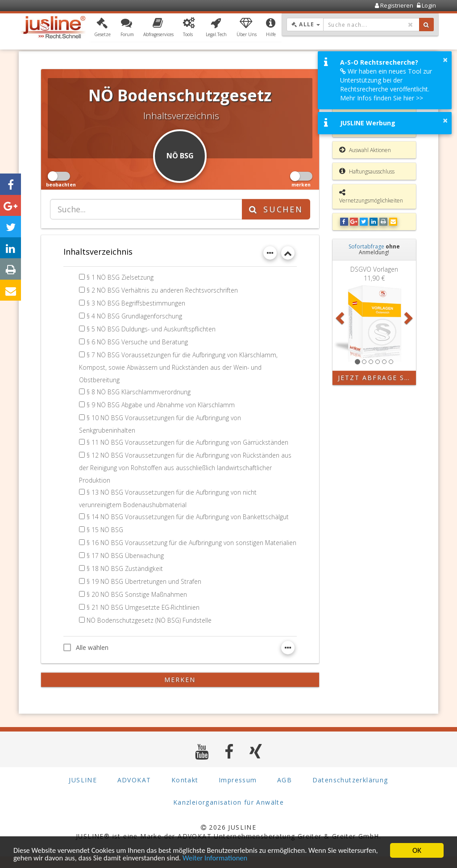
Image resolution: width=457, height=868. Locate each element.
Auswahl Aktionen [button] (365, 150)
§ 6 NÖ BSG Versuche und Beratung (138, 342)
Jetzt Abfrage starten (377, 378)
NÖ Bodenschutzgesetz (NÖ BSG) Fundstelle (150, 632)
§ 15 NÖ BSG (105, 530)
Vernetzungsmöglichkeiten (371, 196)
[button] (102, 28)
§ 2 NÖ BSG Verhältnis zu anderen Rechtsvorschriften (163, 290)
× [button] (445, 60)
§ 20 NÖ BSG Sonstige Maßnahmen (137, 606)
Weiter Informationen (264, 858)
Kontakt (185, 792)
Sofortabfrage (366, 246)
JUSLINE (83, 792)
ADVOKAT (134, 792)
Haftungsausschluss (367, 171)
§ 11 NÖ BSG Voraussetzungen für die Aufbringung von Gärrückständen (188, 442)
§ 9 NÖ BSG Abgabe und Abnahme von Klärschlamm (162, 405)
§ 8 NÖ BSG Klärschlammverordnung (139, 392)
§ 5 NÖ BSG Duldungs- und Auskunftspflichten (152, 329)
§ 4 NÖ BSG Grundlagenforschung (135, 316)
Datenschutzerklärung (350, 792)
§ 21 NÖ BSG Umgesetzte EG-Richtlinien (144, 619)
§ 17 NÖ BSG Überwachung (126, 567)
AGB (285, 792)
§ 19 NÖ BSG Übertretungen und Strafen (145, 593)
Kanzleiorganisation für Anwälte (228, 814)
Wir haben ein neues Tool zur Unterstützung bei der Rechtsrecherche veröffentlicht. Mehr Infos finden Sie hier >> (386, 85)
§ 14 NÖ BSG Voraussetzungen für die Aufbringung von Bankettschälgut (188, 517)
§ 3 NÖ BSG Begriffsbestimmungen (136, 303)
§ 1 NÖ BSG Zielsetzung (120, 277)
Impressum (238, 792)
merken (180, 691)
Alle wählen (86, 659)
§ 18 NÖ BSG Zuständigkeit (125, 580)
